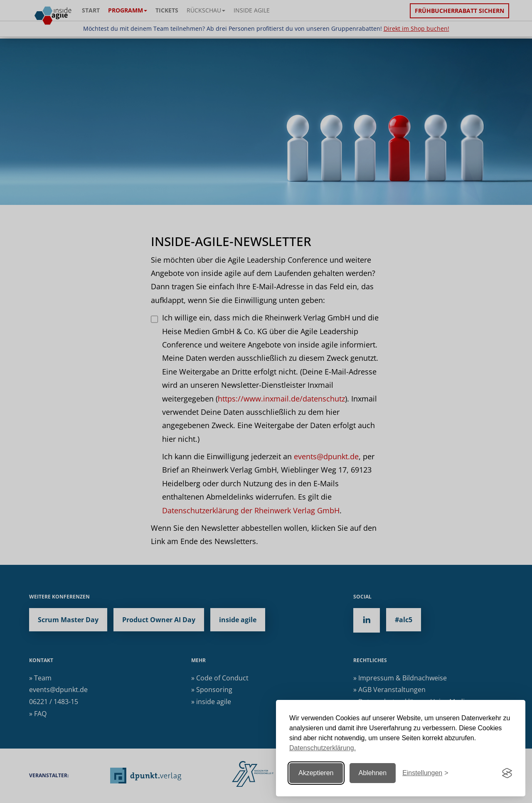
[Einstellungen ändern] (425, 773)
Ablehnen (373, 773)
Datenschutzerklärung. (323, 748)
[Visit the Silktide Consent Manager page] (507, 773)
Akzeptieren (316, 773)
